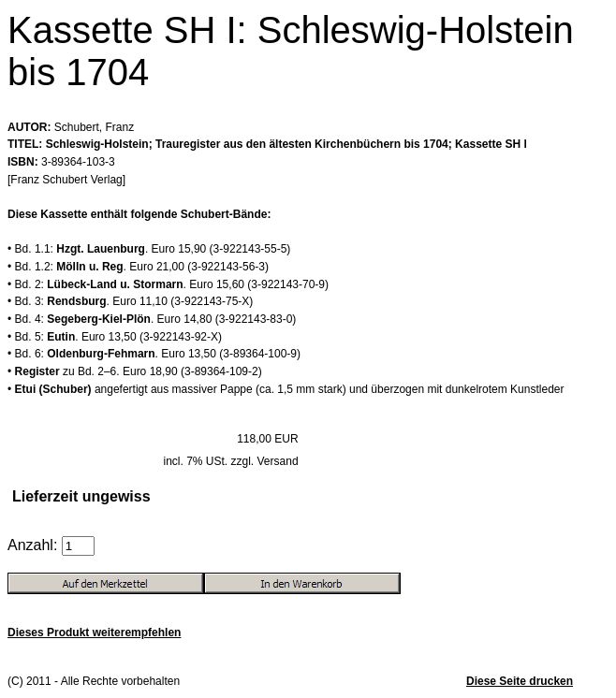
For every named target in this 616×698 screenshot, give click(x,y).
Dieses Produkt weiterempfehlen (94, 633)
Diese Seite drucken (520, 681)
